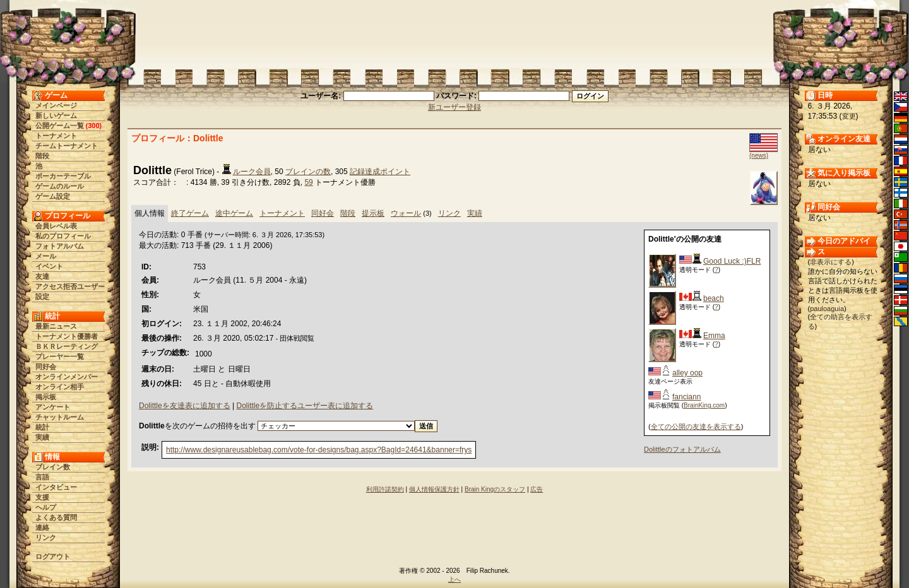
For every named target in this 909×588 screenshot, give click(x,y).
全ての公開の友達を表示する (696, 426)
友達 (42, 276)
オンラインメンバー (67, 377)
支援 (42, 497)
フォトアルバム (60, 246)
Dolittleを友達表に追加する (185, 406)
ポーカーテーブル (63, 176)
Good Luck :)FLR (732, 261)
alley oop (687, 373)
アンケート (53, 407)
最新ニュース (56, 326)
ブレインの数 (308, 172)
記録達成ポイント (380, 172)
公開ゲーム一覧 (60, 126)
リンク (46, 538)
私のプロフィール (63, 236)
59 (308, 182)
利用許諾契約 (385, 489)
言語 (42, 477)
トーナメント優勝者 (67, 336)
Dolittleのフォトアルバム (682, 449)
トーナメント (56, 136)
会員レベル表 (56, 226)
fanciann (686, 397)
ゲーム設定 (53, 196)
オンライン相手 (60, 387)
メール (46, 256)
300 (93, 126)
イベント (49, 266)
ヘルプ (46, 507)
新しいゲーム (56, 115)
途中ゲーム (234, 213)
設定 (42, 297)
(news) (759, 156)
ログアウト (53, 556)
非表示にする (831, 262)
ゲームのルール (60, 186)
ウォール (406, 213)
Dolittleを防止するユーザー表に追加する (305, 406)
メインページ (56, 105)
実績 (42, 437)
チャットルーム (60, 417)
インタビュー (56, 487)
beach (714, 298)
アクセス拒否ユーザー (70, 286)
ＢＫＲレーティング (67, 346)
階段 (42, 156)
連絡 (42, 527)
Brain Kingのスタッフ (495, 489)
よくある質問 (56, 517)
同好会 (46, 367)
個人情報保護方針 (434, 489)
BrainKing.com (704, 405)
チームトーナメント (67, 146)
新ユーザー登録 (454, 107)
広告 (537, 489)
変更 (849, 116)
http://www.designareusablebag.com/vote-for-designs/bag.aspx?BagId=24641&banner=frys (319, 450)
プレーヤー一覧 (60, 356)
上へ (454, 579)
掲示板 (46, 397)
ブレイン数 (53, 467)
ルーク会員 (252, 172)
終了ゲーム (190, 213)
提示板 (373, 213)
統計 (42, 427)
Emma (714, 336)
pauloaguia (827, 309)
